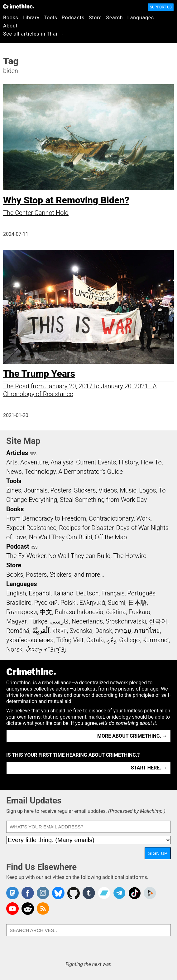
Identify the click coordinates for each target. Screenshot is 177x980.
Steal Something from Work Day (103, 500)
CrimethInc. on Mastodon (12, 893)
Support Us (161, 7)
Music (128, 490)
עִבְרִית (123, 631)
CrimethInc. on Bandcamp (104, 893)
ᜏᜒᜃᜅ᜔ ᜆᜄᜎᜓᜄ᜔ (46, 649)
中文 (46, 612)
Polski (69, 603)
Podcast (18, 546)
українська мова (30, 640)
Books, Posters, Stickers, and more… (55, 575)
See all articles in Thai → (34, 34)
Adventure (34, 462)
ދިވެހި (112, 640)
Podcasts (73, 18)
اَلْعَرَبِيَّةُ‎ (41, 631)
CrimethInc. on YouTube (12, 909)
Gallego (129, 640)
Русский (46, 603)
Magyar (16, 621)
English (16, 593)
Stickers (85, 490)
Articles (17, 453)
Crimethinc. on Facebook (28, 893)
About (10, 26)
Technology (40, 472)
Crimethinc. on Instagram (43, 893)
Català (95, 640)
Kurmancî (155, 640)
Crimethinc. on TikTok (135, 893)
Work (144, 518)
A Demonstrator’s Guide (91, 472)
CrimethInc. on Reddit (28, 909)
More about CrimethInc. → (132, 736)
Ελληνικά (92, 603)
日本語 (137, 603)
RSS (33, 454)
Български (22, 612)
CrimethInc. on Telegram (119, 893)
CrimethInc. (19, 6)
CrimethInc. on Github (74, 893)
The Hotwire (130, 556)
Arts (12, 462)
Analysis (62, 462)
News (14, 472)
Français (113, 593)
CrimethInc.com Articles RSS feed (43, 909)
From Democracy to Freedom (46, 518)
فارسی (60, 621)
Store (95, 18)
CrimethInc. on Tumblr (89, 893)
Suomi (117, 603)
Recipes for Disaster (86, 528)
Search (115, 18)
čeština (116, 612)
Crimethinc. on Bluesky (58, 893)
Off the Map (111, 537)
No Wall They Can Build (61, 537)
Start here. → (149, 768)
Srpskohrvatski (126, 621)
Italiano (63, 593)
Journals (36, 490)
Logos (147, 490)
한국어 (158, 621)
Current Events (96, 462)
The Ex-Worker (26, 556)
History (128, 462)
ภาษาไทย (147, 631)
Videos (108, 490)
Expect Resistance (31, 528)
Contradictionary (111, 518)
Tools (51, 18)
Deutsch (87, 593)
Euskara (140, 612)
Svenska (81, 631)
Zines (14, 490)
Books (11, 18)
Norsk (14, 649)
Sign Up (158, 853)
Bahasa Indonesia (79, 612)
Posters (61, 490)
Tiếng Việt (70, 640)
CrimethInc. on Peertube (150, 893)
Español (40, 593)
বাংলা (60, 631)
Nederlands (87, 621)
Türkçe (38, 621)
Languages (141, 18)
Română (18, 631)
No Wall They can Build (79, 556)
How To (151, 462)
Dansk (104, 631)
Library (31, 18)
